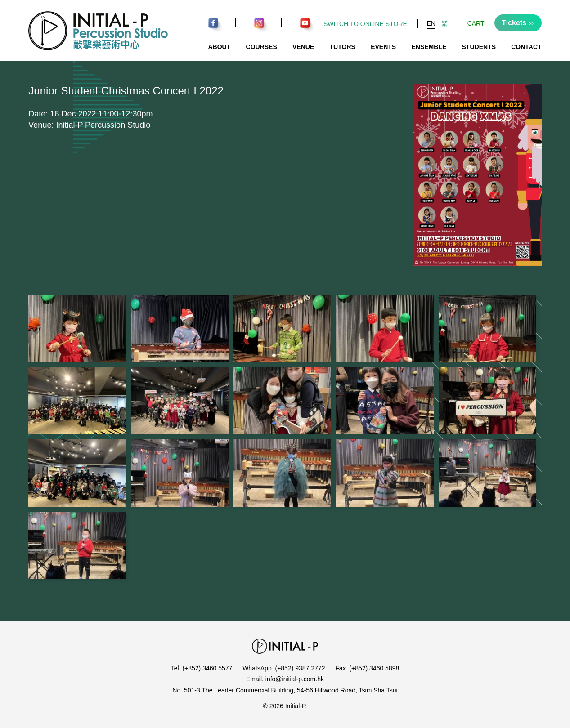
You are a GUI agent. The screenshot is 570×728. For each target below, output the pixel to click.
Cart (476, 23)
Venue (303, 47)
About (219, 47)
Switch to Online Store (365, 24)
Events (383, 47)
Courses (262, 47)
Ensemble (429, 47)
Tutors (343, 47)
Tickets (518, 23)
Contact (526, 47)
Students (479, 47)
